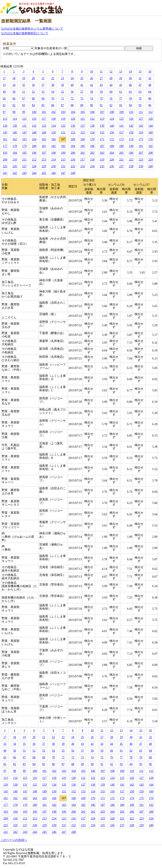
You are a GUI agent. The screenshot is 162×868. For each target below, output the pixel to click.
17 (4, 78)
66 (14, 99)
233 (83, 166)
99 (24, 112)
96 (150, 105)
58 (92, 92)
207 (141, 153)
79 (140, 99)
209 (5, 160)
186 (92, 146)
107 (102, 112)
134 (53, 126)
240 (151, 166)
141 (121, 126)
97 (4, 112)
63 (140, 92)
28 (111, 78)
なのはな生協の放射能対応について (25, 33)
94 (130, 105)
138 (92, 126)
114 (15, 119)
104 (73, 112)
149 (44, 133)
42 (92, 85)
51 (24, 92)
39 (62, 85)
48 (150, 85)
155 (102, 133)
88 (72, 105)
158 (131, 133)
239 (141, 166)
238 (131, 166)
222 (131, 160)
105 (83, 112)
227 (24, 166)
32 (150, 78)
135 (63, 126)
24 (72, 78)
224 (151, 160)
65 (4, 99)
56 (72, 92)
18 (14, 78)
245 (44, 173)
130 (15, 126)
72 (72, 99)
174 (131, 139)
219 (102, 160)
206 (131, 153)
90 (92, 105)
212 (34, 160)
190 (131, 146)
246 (53, 173)
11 (101, 71)
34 (14, 85)
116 (34, 119)
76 (111, 99)
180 (34, 146)
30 (130, 78)
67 (24, 99)
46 (130, 85)
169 (83, 139)
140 (112, 126)
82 (14, 105)
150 (53, 133)
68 (33, 99)
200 (73, 153)
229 (44, 166)
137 (83, 126)
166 (53, 139)
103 (63, 112)
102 (53, 112)
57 (82, 92)
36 (33, 85)
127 (141, 119)
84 (33, 105)
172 (112, 139)
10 (92, 71)
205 (121, 153)
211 (24, 160)
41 (82, 85)
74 (92, 99)
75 (101, 99)
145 (5, 133)
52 (33, 92)
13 (121, 71)
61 (121, 92)
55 (62, 92)
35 (24, 85)
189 (121, 146)
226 (15, 166)
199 (63, 153)
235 (102, 166)
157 (121, 133)
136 (73, 126)
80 (150, 99)
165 (44, 139)
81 (4, 105)
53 (43, 92)
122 (92, 119)
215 (63, 160)
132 (34, 126)
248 (73, 173)
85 (43, 105)
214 (53, 160)
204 (112, 153)
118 (53, 119)
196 (34, 153)
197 (44, 153)
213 (44, 160)
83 (24, 105)
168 (73, 139)
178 (15, 146)
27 (101, 78)
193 (5, 153)
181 (44, 146)
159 (141, 133)
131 (24, 126)
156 (112, 133)
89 (82, 105)
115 (24, 119)
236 (112, 166)
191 (141, 146)
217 (83, 160)
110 (131, 112)
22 (53, 78)
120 (73, 119)
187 (102, 146)
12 (111, 71)
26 (92, 78)
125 (121, 119)
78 (130, 99)
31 (140, 78)
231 (63, 166)
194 (15, 153)
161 (5, 139)
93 (121, 105)
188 (112, 146)
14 (130, 71)
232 (73, 166)
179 (24, 146)
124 (112, 119)
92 (111, 105)
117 (44, 119)
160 (151, 133)
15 (140, 71)
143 (141, 126)
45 (121, 85)
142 (131, 126)
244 (34, 173)
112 (150, 112)
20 (33, 78)
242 (15, 173)
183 (63, 146)
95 (140, 105)
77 (121, 99)
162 (15, 139)
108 (112, 112)
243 (24, 173)
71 (62, 99)
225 (5, 166)
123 (102, 119)
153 (83, 133)
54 (53, 92)
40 (72, 85)
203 (102, 153)
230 (53, 166)
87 (62, 105)
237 (121, 166)
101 (44, 112)
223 (141, 160)
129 (5, 126)
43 (101, 85)
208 (151, 153)
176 (151, 139)
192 (151, 146)
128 (151, 119)
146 (15, 133)
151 (63, 133)
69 (43, 99)
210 (15, 160)
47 (140, 85)
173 (121, 139)
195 (24, 153)
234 (92, 166)
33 (4, 85)
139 (102, 126)
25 (82, 78)
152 (73, 133)
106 (92, 112)
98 (14, 112)
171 (102, 139)
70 (53, 99)
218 (92, 160)
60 (111, 92)
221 (121, 160)
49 (4, 92)
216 (73, 160)
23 (62, 78)
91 (101, 105)
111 (141, 112)
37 (43, 85)
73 (82, 99)
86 (53, 105)
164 (34, 139)
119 (63, 119)
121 (83, 119)
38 (53, 85)
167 (63, 139)
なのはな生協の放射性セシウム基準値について (32, 29)
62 (130, 92)
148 (34, 133)
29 (121, 78)
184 (73, 146)
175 (141, 139)
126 (131, 119)
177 (5, 146)
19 (24, 78)
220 (112, 160)
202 (92, 153)
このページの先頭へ (14, 840)
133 (44, 126)
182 (53, 146)
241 (5, 173)
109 (121, 112)
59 (101, 92)
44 (111, 85)
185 (83, 146)
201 (83, 153)
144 (151, 126)
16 (150, 71)
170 (92, 139)
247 (63, 173)
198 (53, 153)
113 (5, 119)
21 (43, 78)
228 (34, 166)
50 (14, 92)
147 (24, 133)
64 (150, 92)
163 (24, 139)
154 (92, 133)
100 (34, 112)
